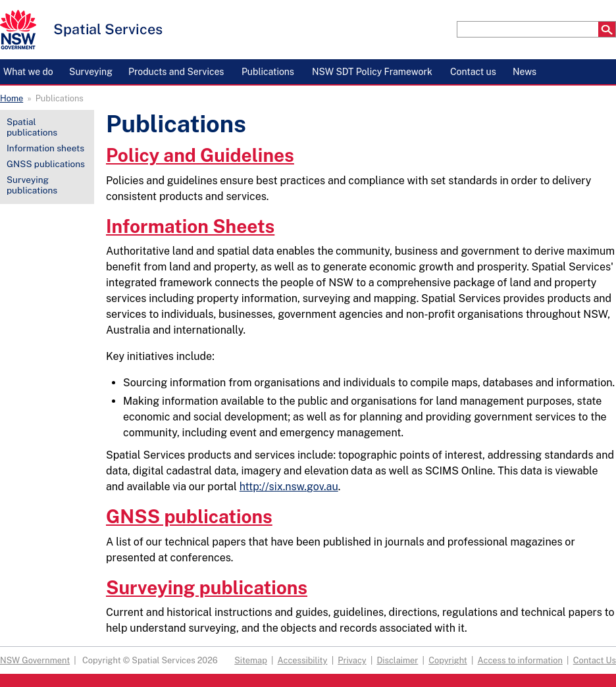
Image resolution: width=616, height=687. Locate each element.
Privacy (352, 660)
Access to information (520, 660)
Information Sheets (190, 226)
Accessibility (303, 660)
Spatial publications (32, 127)
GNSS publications (46, 164)
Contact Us (595, 660)
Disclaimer (397, 660)
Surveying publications (32, 185)
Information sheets (45, 148)
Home (12, 98)
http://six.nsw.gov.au (289, 487)
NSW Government (35, 660)
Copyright (448, 660)
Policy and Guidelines (200, 155)
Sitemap (251, 660)
